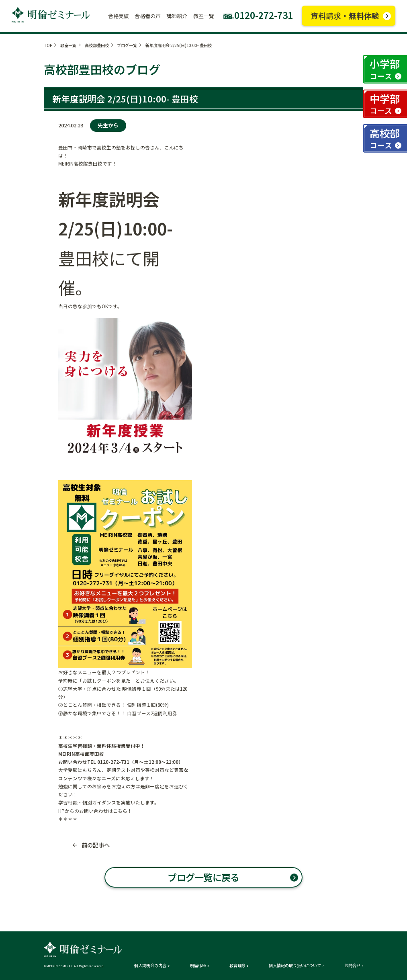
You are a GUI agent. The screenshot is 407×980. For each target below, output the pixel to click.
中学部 (385, 104)
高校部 (385, 138)
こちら (120, 811)
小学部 (385, 69)
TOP (48, 45)
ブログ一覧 (127, 45)
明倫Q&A (198, 966)
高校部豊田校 (97, 45)
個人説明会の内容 (150, 966)
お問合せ (352, 966)
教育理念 (237, 966)
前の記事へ (96, 845)
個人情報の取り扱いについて (295, 966)
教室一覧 (68, 45)
